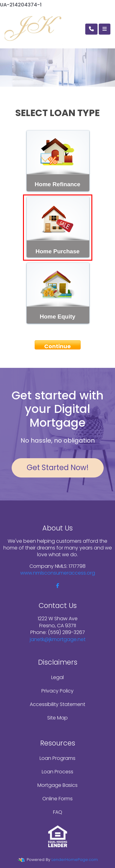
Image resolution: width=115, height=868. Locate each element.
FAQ (58, 812)
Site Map (57, 718)
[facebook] (58, 586)
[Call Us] (91, 29)
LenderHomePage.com (75, 860)
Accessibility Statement (57, 704)
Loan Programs (57, 758)
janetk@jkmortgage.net (58, 639)
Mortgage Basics (57, 785)
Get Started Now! (58, 468)
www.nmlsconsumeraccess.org (58, 573)
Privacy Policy (57, 691)
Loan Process (57, 772)
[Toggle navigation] (105, 29)
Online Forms (57, 799)
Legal (57, 677)
